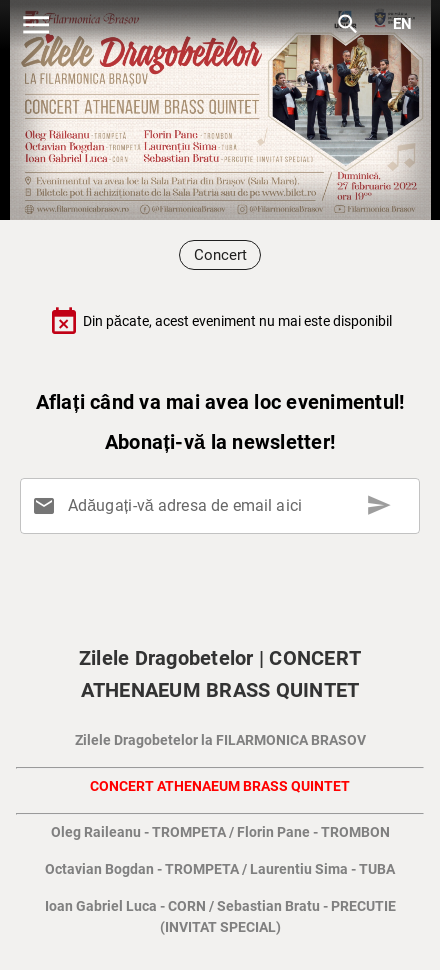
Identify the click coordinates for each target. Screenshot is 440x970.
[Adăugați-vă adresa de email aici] (224, 506)
